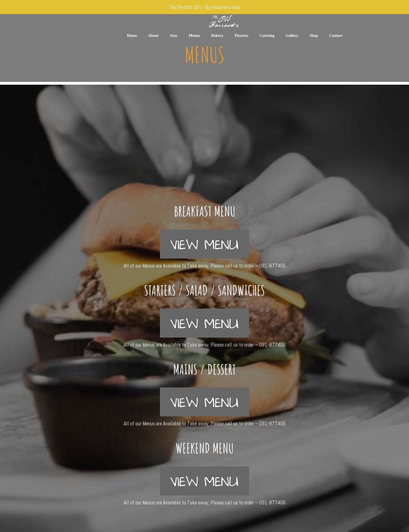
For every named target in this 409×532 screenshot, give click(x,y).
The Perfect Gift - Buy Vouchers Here (205, 7)
